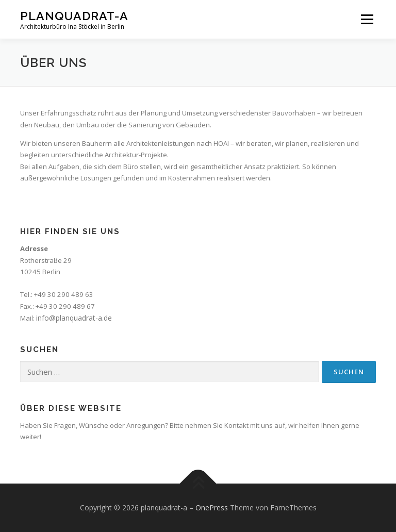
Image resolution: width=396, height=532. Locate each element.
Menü (367, 19)
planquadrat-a (74, 16)
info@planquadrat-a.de (74, 318)
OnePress (212, 508)
